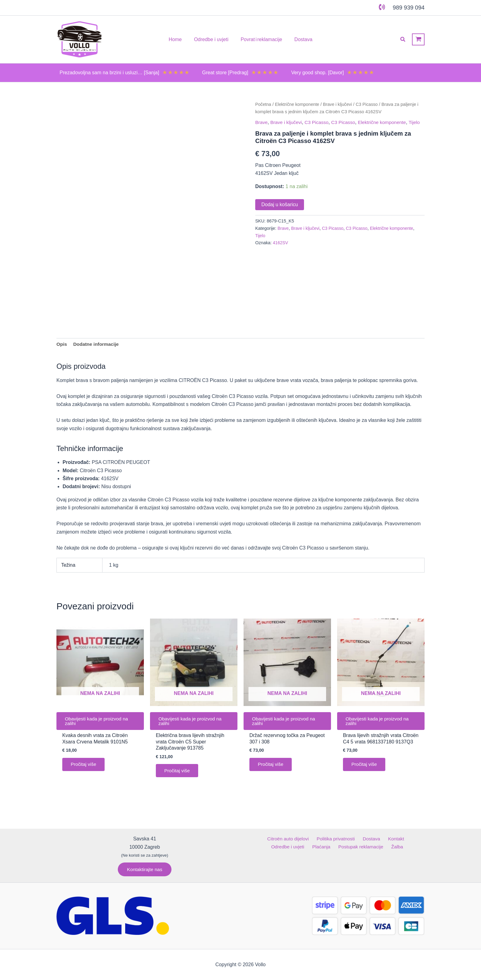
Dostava (351, 839)
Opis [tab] (62, 348)
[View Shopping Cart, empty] (418, 39)
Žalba (375, 847)
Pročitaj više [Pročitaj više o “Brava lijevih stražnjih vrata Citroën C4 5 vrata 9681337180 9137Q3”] (365, 770)
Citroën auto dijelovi (271, 839)
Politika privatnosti (317, 839)
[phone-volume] (382, 7)
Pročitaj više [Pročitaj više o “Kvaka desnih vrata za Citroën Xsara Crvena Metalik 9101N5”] (85, 770)
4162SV (281, 248)
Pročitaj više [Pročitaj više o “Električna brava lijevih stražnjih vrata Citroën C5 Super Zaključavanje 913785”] (178, 776)
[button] (403, 40)
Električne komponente (298, 104)
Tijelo (261, 127)
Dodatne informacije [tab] (97, 348)
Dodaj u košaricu (280, 209)
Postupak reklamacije (341, 847)
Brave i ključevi (340, 104)
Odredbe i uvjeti (404, 839)
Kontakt (373, 839)
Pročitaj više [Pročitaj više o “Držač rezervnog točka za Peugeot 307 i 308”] (272, 770)
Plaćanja (303, 847)
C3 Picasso (371, 104)
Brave (262, 122)
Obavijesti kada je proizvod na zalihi (98, 725)
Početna (264, 104)
